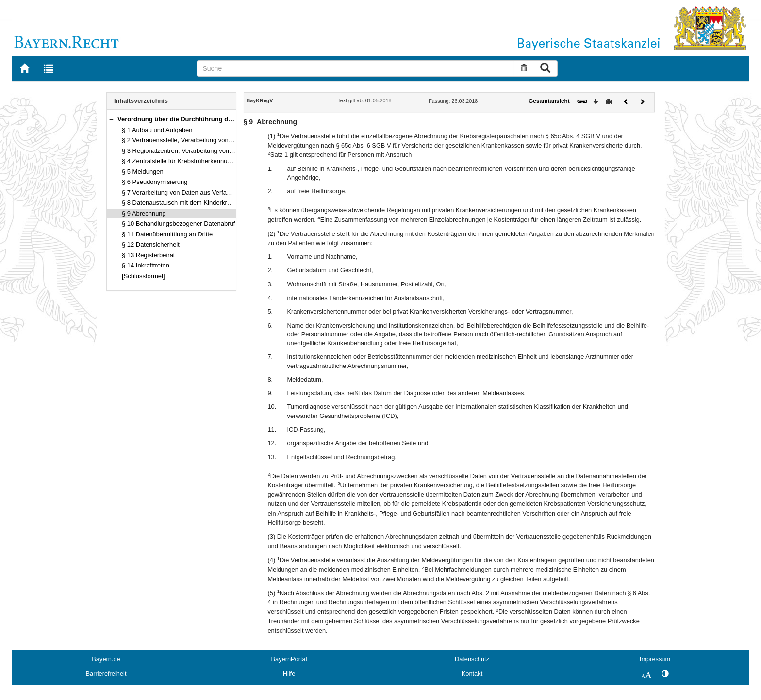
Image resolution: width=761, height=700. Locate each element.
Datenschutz (472, 659)
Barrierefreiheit (106, 674)
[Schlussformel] (143, 276)
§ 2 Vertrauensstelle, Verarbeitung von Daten (184, 140)
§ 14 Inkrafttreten (146, 265)
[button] (111, 119)
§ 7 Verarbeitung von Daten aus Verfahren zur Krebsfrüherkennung (215, 192)
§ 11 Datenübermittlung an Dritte (167, 234)
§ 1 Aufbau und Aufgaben (157, 130)
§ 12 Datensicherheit (151, 244)
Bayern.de (106, 659)
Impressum (655, 659)
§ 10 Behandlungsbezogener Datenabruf (178, 224)
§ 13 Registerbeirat (148, 255)
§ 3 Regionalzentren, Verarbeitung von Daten (185, 151)
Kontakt (472, 674)
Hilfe (289, 674)
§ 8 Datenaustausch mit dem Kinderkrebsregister (190, 203)
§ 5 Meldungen (143, 172)
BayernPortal (289, 659)
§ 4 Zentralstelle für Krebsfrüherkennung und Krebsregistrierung (211, 161)
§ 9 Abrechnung (144, 213)
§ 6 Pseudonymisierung (155, 182)
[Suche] (356, 68)
